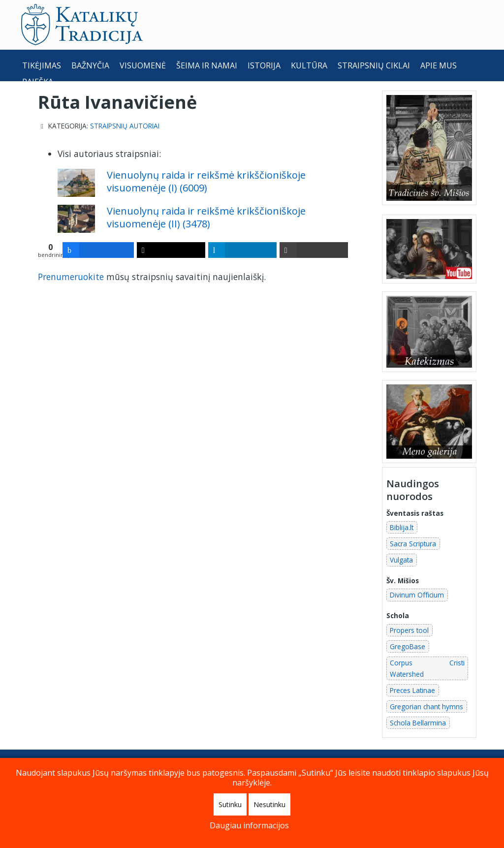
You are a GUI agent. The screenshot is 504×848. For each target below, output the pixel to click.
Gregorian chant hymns (426, 707)
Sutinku (230, 804)
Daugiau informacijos (249, 825)
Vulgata (401, 560)
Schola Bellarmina (418, 723)
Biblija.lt (402, 527)
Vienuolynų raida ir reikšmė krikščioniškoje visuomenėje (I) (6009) (206, 181)
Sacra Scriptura (413, 544)
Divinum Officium (417, 595)
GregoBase (408, 646)
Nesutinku (269, 804)
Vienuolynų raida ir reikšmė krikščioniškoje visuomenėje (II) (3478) (206, 217)
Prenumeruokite (71, 277)
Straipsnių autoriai (125, 126)
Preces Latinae (412, 690)
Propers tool (409, 630)
